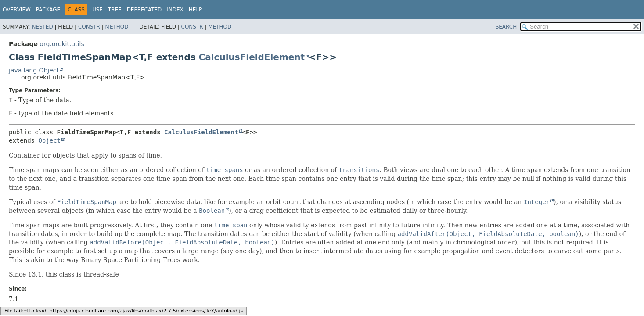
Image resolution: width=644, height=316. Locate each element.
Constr (89, 27)
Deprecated (144, 10)
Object (49, 140)
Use (97, 10)
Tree (115, 10)
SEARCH (506, 27)
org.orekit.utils (62, 44)
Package (48, 10)
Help (196, 10)
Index (175, 10)
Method (117, 27)
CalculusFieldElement (252, 57)
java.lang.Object (34, 70)
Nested (42, 27)
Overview (17, 10)
